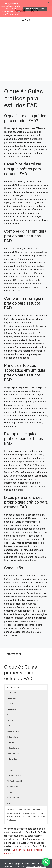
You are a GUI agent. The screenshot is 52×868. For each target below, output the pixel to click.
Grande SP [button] (10, 709)
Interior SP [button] (10, 714)
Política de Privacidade (36, 861)
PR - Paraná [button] (10, 736)
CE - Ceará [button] (10, 764)
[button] (46, 862)
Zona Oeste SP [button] (11, 703)
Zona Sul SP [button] (10, 698)
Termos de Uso (21, 864)
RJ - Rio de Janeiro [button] (12, 720)
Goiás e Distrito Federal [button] (14, 770)
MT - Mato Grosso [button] (12, 781)
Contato (34, 864)
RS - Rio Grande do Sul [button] (13, 747)
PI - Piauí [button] (9, 786)
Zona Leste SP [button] (11, 692)
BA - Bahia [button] (10, 759)
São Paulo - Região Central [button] (15, 681)
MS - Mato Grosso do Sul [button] (14, 775)
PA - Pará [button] (9, 797)
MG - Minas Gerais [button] (13, 725)
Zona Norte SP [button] (11, 687)
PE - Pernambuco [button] (12, 753)
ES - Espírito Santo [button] (12, 731)
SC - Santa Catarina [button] (13, 742)
